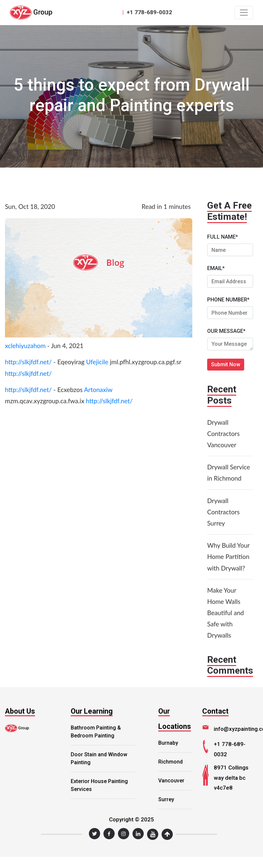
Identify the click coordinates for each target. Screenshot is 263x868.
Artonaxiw (98, 390)
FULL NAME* (223, 237)
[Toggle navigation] (244, 13)
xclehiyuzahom (25, 346)
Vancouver (171, 781)
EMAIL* (216, 268)
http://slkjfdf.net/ (28, 362)
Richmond (170, 762)
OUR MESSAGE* (226, 331)
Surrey (166, 799)
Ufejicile (97, 362)
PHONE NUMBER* (228, 300)
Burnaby (168, 743)
